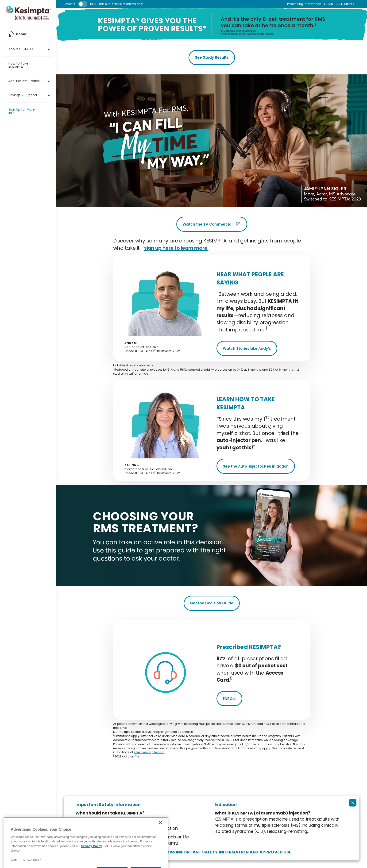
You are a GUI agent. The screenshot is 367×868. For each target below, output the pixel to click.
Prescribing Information (304, 4)
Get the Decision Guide (212, 603)
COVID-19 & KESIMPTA (339, 4)
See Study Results (212, 57)
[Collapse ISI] (353, 803)
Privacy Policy (92, 857)
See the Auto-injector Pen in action (256, 466)
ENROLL (229, 699)
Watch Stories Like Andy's (247, 348)
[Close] (161, 833)
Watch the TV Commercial (212, 224)
